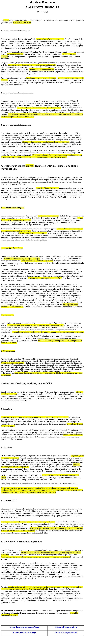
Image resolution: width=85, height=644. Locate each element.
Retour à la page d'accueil (66, 632)
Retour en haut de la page (24, 632)
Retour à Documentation (66, 627)
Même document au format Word (24, 627)
